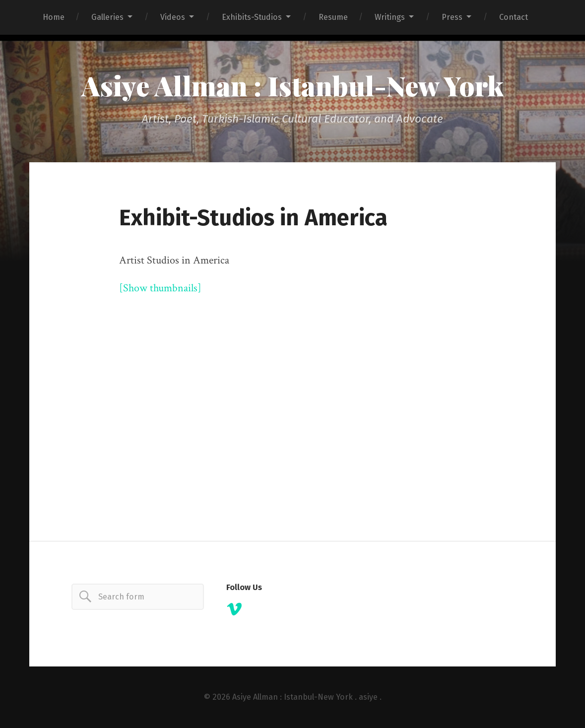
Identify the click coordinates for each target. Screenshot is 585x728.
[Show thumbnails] (160, 288)
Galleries (107, 17)
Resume (333, 17)
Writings (390, 17)
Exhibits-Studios (252, 17)
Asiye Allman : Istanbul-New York (292, 85)
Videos (173, 17)
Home (54, 17)
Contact (514, 17)
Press (452, 17)
